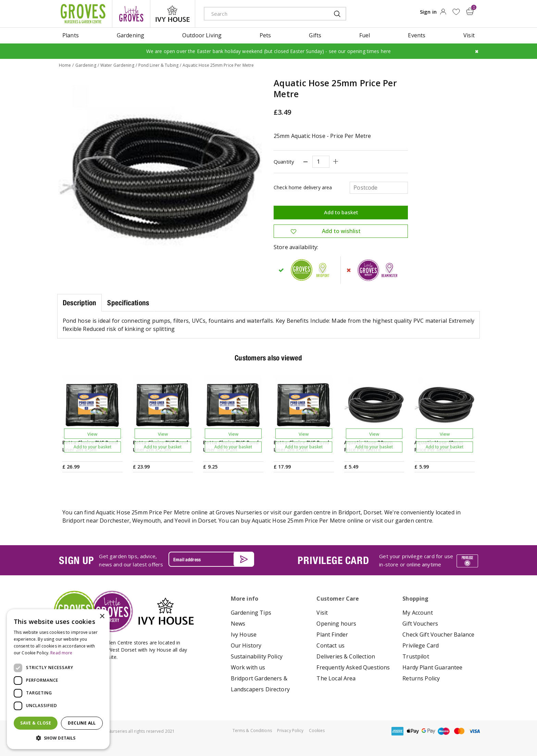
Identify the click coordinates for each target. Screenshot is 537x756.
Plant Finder (332, 634)
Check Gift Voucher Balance (438, 634)
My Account (418, 612)
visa (475, 731)
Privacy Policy (290, 730)
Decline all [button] (82, 723)
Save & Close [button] (36, 723)
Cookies (317, 730)
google (428, 731)
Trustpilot (416, 656)
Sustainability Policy (257, 656)
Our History (246, 645)
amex (398, 731)
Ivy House (244, 634)
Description (79, 302)
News (238, 623)
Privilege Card (421, 645)
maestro (444, 731)
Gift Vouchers (420, 623)
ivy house (173, 14)
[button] (58, 738)
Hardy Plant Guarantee (432, 667)
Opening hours (336, 623)
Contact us (330, 645)
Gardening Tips (251, 612)
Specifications (128, 302)
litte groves (131, 14)
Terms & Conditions (252, 730)
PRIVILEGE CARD (333, 560)
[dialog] (58, 679)
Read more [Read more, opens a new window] (61, 653)
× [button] (102, 617)
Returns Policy (421, 678)
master (459, 731)
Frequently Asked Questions (353, 667)
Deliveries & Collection (346, 656)
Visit (322, 612)
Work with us (248, 667)
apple (413, 731)
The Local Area (336, 678)
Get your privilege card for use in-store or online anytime (416, 560)
